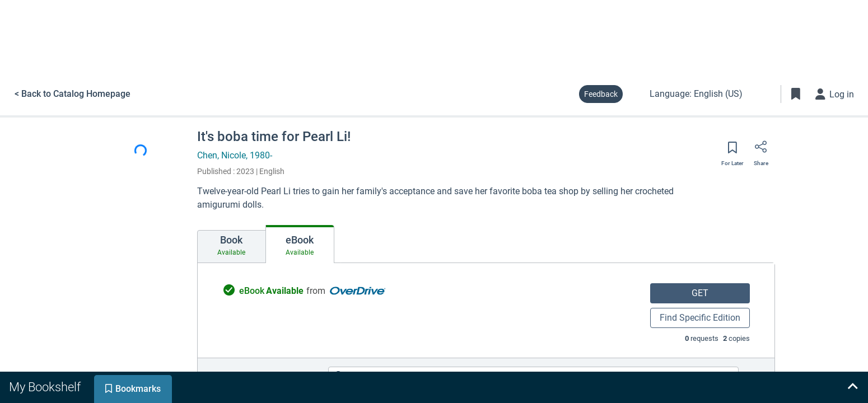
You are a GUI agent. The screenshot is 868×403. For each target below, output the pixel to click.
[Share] (761, 151)
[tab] (232, 247)
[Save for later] (732, 151)
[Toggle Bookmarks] (796, 94)
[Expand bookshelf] (852, 387)
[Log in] (835, 94)
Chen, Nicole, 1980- (235, 155)
